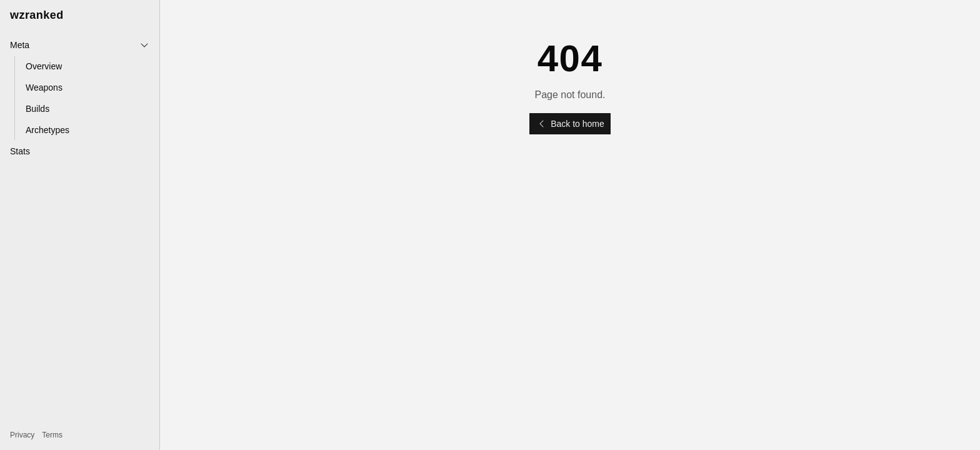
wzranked (37, 15)
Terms (52, 435)
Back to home (571, 124)
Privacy (22, 435)
